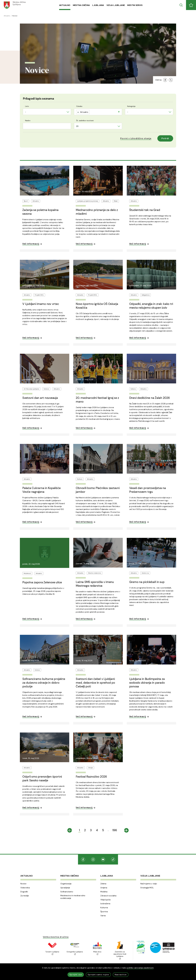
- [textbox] (25, 112)
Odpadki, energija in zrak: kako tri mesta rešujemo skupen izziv (151, 306)
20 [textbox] (77, 126)
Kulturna (104, 908)
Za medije (25, 896)
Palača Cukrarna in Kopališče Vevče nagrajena (41, 490)
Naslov (28, 120)
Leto (27, 106)
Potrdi (165, 138)
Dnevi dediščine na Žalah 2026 (149, 398)
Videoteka (25, 888)
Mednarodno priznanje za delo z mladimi (97, 212)
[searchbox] (91, 111)
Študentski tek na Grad (145, 210)
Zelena (103, 884)
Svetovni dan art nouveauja (40, 398)
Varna (103, 916)
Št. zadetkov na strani (85, 120)
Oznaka (79, 106)
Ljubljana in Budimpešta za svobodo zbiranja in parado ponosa (147, 683)
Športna (104, 912)
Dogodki (24, 892)
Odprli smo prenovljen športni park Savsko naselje (42, 778)
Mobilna (104, 892)
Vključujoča (105, 900)
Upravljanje (65, 888)
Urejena (104, 888)
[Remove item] (78, 112)
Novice (23, 884)
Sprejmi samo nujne (98, 975)
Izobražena (105, 904)
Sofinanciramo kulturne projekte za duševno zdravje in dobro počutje (44, 683)
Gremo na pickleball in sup (147, 582)
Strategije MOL (147, 888)
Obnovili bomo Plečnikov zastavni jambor (98, 490)
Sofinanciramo (67, 892)
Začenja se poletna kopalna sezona (40, 212)
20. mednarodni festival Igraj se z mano (97, 400)
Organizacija (66, 884)
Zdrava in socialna (108, 896)
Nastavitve (121, 975)
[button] (136, 138)
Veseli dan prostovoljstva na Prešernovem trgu (148, 490)
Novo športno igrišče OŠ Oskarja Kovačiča (97, 306)
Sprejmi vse (76, 975)
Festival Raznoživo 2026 (91, 777)
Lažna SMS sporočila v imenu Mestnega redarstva (95, 584)
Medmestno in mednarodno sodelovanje (73, 897)
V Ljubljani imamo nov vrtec (41, 304)
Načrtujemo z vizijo (149, 884)
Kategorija (131, 106)
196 (115, 830)
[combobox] (47, 112)
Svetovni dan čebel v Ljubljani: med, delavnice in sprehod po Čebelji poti (95, 683)
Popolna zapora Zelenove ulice (42, 582)
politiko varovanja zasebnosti (140, 968)
